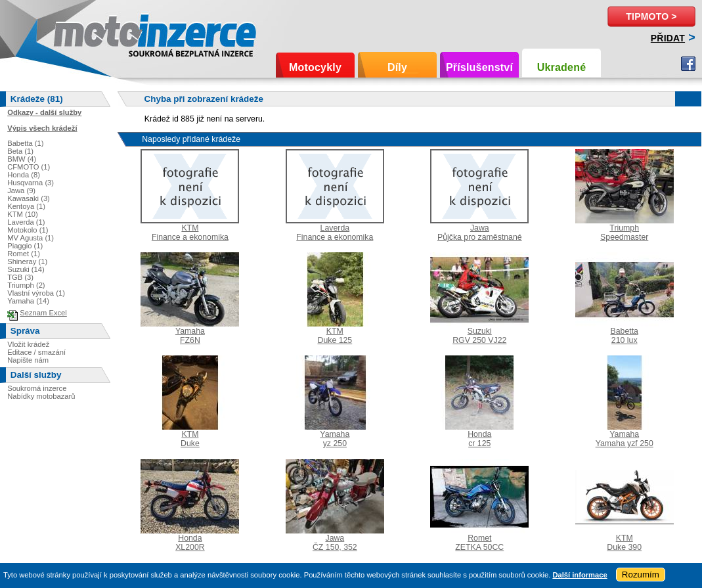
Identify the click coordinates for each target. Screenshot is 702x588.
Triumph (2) (26, 285)
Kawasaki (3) (29, 198)
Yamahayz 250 (335, 439)
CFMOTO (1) (29, 167)
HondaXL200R (190, 543)
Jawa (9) (21, 191)
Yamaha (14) (28, 301)
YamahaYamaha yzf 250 (625, 439)
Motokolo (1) (28, 230)
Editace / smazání (36, 352)
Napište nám (28, 360)
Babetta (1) (25, 143)
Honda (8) (24, 175)
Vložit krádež (28, 344)
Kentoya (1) (26, 206)
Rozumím (641, 575)
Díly (397, 67)
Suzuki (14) (26, 269)
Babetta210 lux (624, 336)
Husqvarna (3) (31, 183)
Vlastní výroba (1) (36, 293)
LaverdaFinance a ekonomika (335, 233)
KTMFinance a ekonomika (190, 233)
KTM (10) (23, 214)
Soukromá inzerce (37, 388)
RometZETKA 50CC (479, 543)
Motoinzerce (81, 33)
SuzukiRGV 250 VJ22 (479, 336)
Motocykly (315, 67)
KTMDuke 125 (335, 336)
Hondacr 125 (479, 439)
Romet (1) (24, 254)
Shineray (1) (27, 261)
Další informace (580, 575)
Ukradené (562, 67)
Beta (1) (20, 151)
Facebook (688, 64)
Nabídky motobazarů (41, 396)
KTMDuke (190, 439)
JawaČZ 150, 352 (335, 543)
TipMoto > (651, 16)
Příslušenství (479, 67)
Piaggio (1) (25, 246)
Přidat (668, 38)
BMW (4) (22, 159)
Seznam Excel (43, 313)
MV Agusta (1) (31, 238)
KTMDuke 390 (624, 543)
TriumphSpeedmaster (624, 233)
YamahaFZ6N (190, 336)
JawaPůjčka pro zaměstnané (480, 233)
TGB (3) (20, 277)
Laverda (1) (26, 222)
